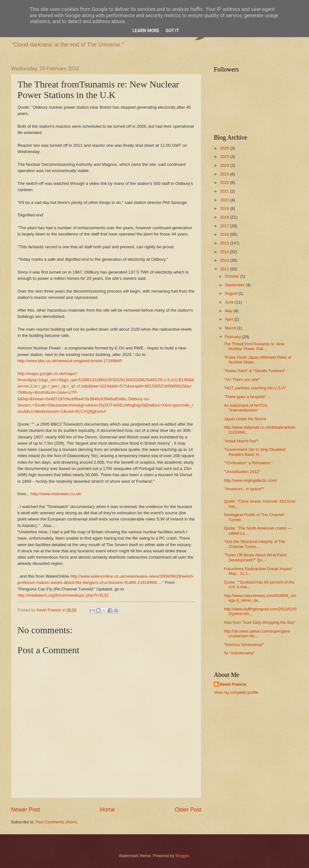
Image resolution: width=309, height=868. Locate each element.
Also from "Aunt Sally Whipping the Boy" (260, 622)
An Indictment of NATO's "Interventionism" (246, 408)
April (229, 319)
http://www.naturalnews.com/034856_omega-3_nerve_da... (260, 598)
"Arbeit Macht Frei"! (241, 441)
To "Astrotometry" (239, 653)
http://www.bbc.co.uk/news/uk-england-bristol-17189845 (70, 361)
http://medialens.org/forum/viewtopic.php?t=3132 (63, 595)
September (235, 285)
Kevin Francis (233, 684)
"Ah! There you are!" (242, 380)
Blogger (182, 856)
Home (107, 810)
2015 (225, 243)
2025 (225, 157)
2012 (225, 269)
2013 (225, 260)
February (233, 337)
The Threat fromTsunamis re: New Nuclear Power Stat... (254, 346)
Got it (172, 31)
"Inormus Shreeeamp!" (244, 645)
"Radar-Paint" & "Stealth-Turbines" (255, 371)
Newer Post (25, 810)
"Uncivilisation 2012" (242, 472)
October (232, 276)
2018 (225, 217)
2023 (225, 174)
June (230, 302)
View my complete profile (236, 692)
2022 (225, 182)
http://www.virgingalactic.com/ (250, 480)
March (231, 328)
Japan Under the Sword (245, 419)
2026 (225, 148)
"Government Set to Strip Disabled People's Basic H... (254, 452)
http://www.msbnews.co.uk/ (56, 494)
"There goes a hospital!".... (247, 397)
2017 (225, 226)
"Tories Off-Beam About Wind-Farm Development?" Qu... (255, 557)
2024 (225, 165)
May (229, 311)
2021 (225, 191)
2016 (225, 234)
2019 (225, 208)
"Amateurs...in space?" (244, 489)
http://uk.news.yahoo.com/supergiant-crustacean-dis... (257, 634)
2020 (225, 200)
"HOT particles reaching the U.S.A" (255, 388)
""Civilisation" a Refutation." (248, 463)
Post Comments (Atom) (56, 822)
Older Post (188, 810)
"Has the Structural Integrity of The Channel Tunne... (255, 544)
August (232, 293)
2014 (225, 252)
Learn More (146, 31)
